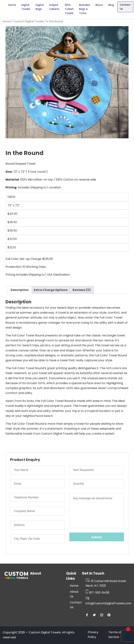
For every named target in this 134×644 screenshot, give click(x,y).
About (99, 5)
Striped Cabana (54, 7)
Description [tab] (20, 290)
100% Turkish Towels (69, 9)
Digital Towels (26, 7)
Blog (111, 5)
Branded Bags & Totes (84, 9)
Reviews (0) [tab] (82, 290)
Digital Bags (40, 7)
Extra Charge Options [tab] (51, 290)
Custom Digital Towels (29, 21)
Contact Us (125, 7)
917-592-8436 (97, 593)
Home (12, 5)
